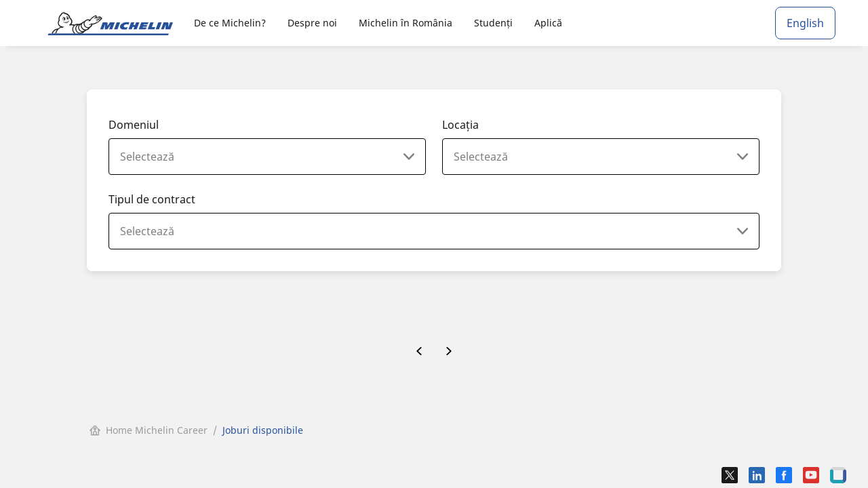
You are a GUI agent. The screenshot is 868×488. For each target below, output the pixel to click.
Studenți (493, 23)
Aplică (548, 23)
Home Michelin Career (149, 430)
